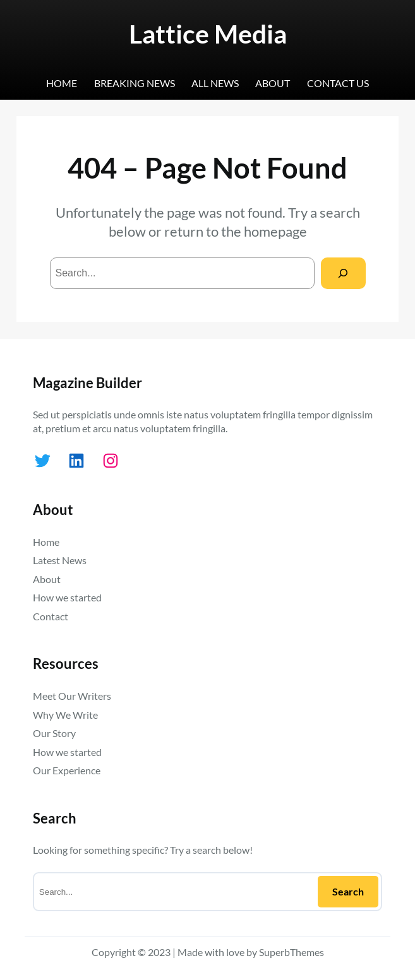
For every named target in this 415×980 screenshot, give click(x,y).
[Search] (343, 273)
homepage (275, 232)
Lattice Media (208, 34)
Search (348, 891)
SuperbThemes (292, 952)
